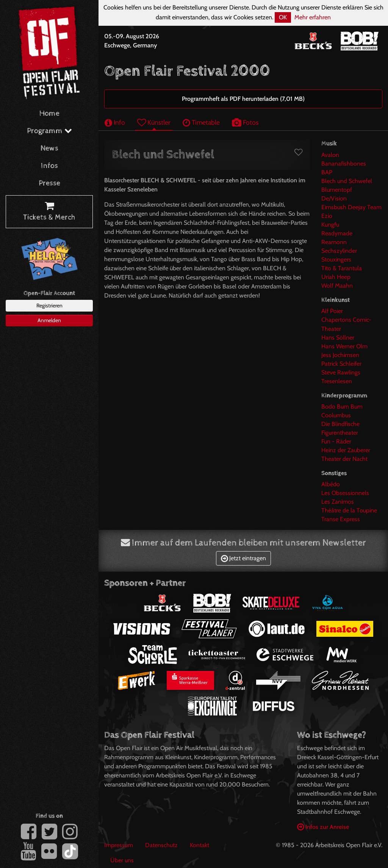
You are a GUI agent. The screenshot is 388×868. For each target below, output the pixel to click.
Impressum (119, 845)
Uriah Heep (336, 277)
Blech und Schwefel (347, 181)
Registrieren (49, 306)
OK (283, 17)
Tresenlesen (337, 381)
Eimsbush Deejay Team (351, 207)
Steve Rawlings (341, 372)
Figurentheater (340, 433)
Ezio (327, 216)
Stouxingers (336, 259)
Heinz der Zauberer (346, 450)
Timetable (201, 122)
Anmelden (49, 320)
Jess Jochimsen (340, 355)
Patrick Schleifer (341, 364)
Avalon (330, 155)
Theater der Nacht (344, 459)
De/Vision (334, 198)
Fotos (245, 122)
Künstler (154, 122)
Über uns (122, 860)
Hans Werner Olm (344, 346)
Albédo (331, 484)
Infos (49, 166)
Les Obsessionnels (345, 493)
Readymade (337, 233)
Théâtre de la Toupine (349, 510)
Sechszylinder (339, 251)
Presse (49, 183)
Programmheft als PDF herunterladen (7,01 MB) (243, 99)
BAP (327, 172)
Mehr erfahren (313, 17)
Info (115, 122)
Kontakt (199, 845)
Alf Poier (332, 311)
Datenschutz (161, 845)
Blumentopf (337, 190)
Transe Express (341, 519)
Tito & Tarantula (342, 268)
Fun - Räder (336, 441)
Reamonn (334, 242)
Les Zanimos (338, 502)
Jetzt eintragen (243, 558)
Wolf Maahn (337, 286)
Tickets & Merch (49, 212)
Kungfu (330, 225)
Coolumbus (336, 415)
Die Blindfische (340, 424)
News (49, 148)
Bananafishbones (344, 164)
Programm (49, 131)
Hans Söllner (338, 338)
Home (49, 114)
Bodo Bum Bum (342, 407)
